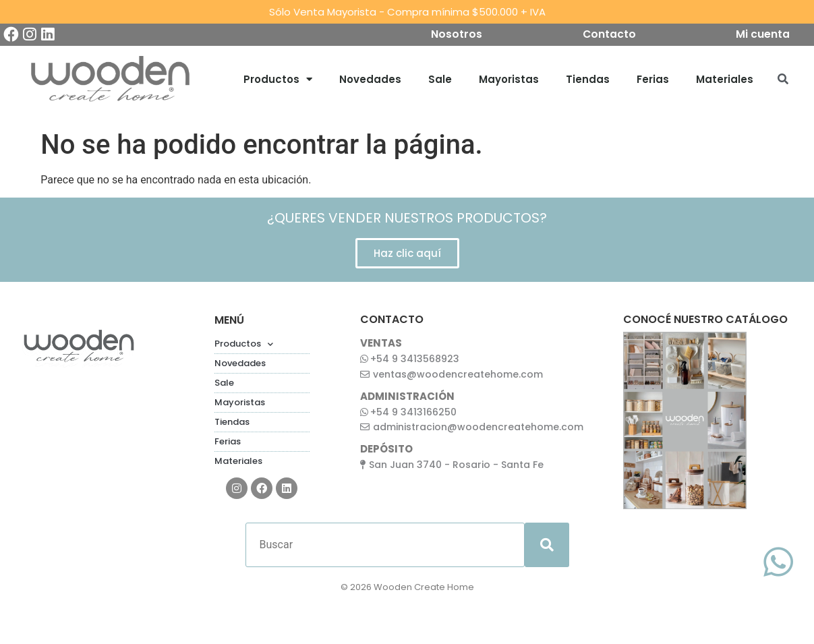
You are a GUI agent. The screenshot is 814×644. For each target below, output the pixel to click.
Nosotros (454, 36)
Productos (278, 81)
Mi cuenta (766, 36)
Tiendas (588, 81)
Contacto (609, 36)
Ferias (653, 81)
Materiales (725, 81)
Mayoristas (509, 81)
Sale (440, 81)
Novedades (370, 81)
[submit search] (547, 547)
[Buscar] (385, 547)
